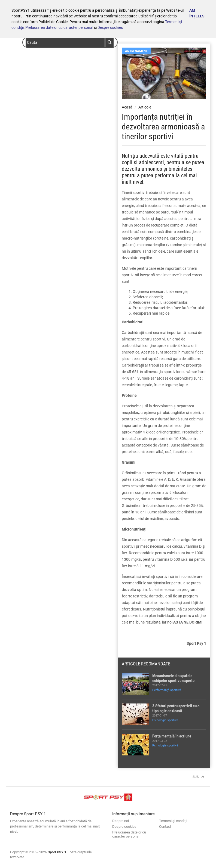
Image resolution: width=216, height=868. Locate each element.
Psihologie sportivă (165, 720)
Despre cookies (110, 27)
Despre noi (121, 821)
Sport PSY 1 (57, 852)
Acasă (127, 107)
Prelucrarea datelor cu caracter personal (59, 27)
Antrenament (136, 51)
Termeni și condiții (173, 821)
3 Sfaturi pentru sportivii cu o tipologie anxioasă (176, 708)
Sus (199, 777)
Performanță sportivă (167, 690)
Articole (145, 107)
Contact (165, 827)
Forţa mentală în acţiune (172, 736)
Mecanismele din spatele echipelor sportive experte (173, 678)
